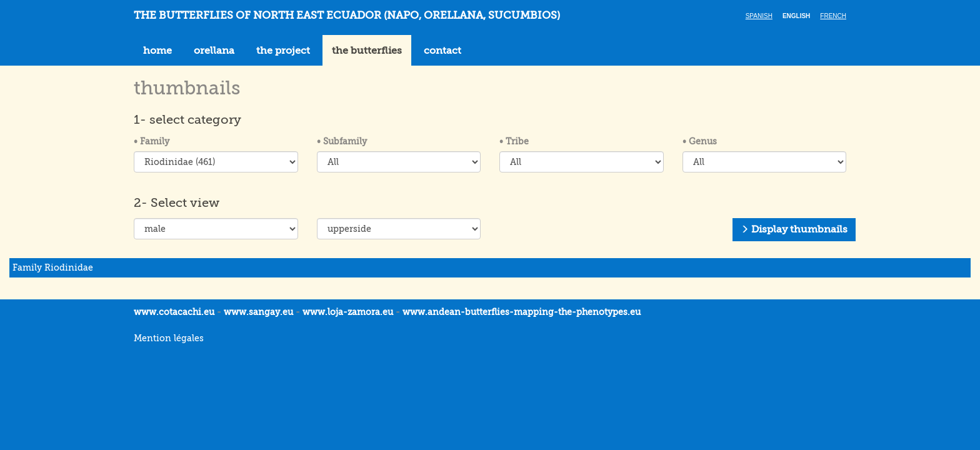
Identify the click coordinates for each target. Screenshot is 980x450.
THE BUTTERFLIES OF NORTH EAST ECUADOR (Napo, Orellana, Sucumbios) (347, 15)
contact (442, 51)
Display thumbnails (794, 229)
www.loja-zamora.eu (348, 312)
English (796, 16)
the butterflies (367, 51)
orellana (214, 51)
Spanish (759, 16)
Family (152, 141)
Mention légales (169, 338)
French (833, 16)
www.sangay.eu (258, 312)
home (157, 51)
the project (283, 51)
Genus (700, 141)
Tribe (514, 141)
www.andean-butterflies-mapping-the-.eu (522, 312)
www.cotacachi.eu (174, 312)
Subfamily (342, 141)
